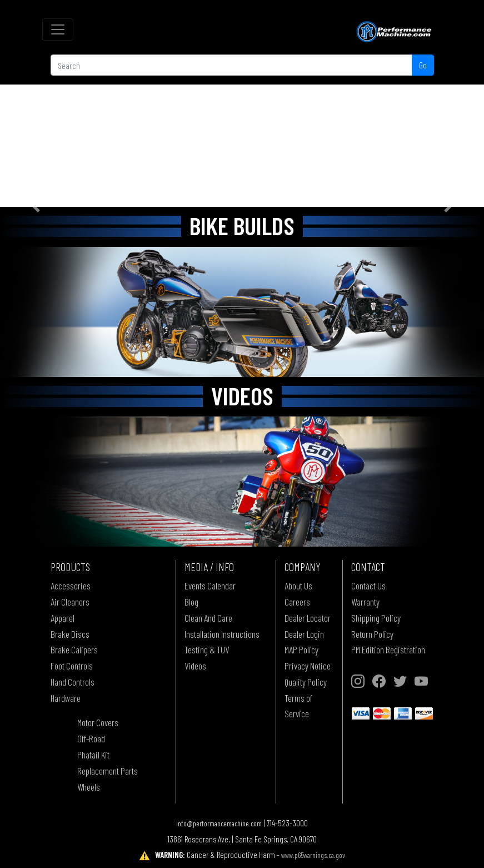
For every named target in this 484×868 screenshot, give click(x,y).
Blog (191, 602)
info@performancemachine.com (219, 823)
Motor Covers (98, 722)
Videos (195, 666)
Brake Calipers (74, 649)
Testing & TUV (207, 649)
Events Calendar (210, 586)
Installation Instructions (222, 634)
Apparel (63, 618)
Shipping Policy (376, 618)
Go (423, 65)
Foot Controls (72, 666)
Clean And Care (208, 618)
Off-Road (91, 738)
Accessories (71, 586)
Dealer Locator (308, 618)
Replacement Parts (108, 771)
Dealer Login (304, 634)
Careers (297, 602)
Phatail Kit (93, 755)
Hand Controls (73, 682)
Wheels (89, 787)
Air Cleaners (70, 602)
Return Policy (372, 634)
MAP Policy (301, 649)
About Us (298, 586)
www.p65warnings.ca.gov (313, 855)
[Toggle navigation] (58, 29)
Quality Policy (306, 682)
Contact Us (368, 586)
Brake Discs (70, 634)
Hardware (66, 698)
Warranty (365, 602)
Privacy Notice (308, 666)
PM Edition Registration (388, 649)
